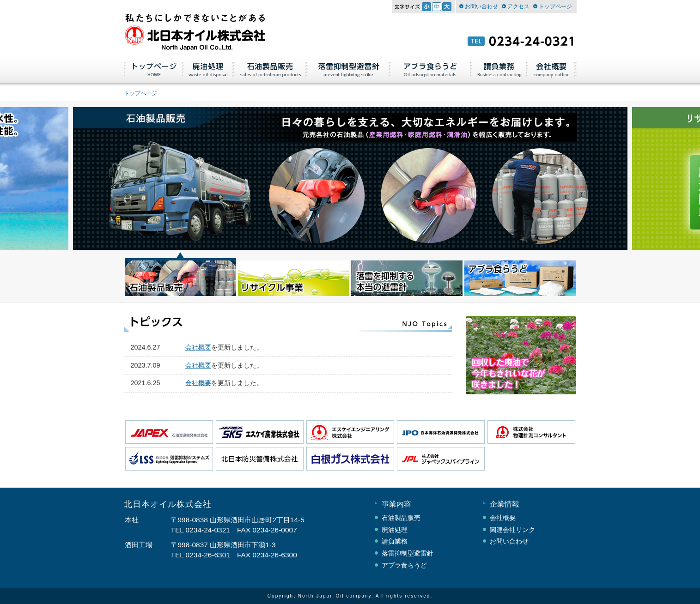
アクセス (518, 6)
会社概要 (552, 69)
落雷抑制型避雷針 (348, 69)
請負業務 (499, 69)
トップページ (555, 6)
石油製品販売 (270, 69)
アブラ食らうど (431, 69)
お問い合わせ (481, 6)
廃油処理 (209, 69)
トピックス (288, 324)
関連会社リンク (512, 530)
